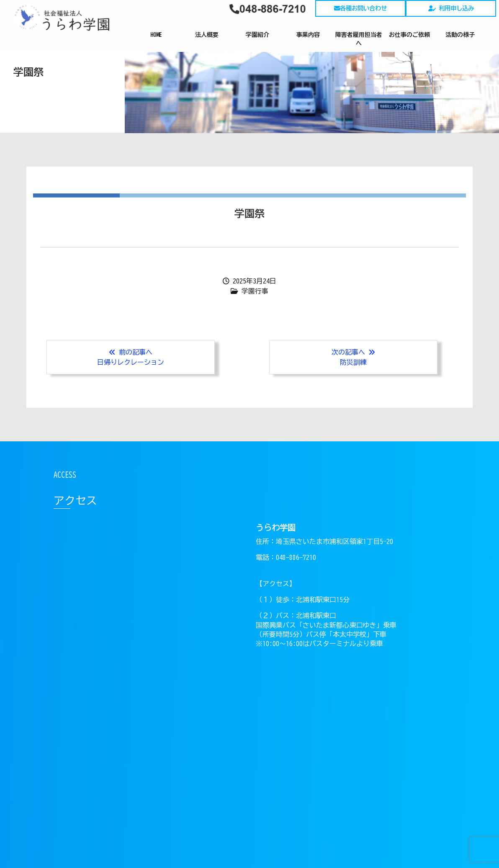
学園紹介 (257, 35)
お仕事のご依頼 (409, 35)
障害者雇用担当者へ (359, 39)
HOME (156, 35)
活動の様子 (460, 35)
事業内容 (308, 35)
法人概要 (207, 35)
